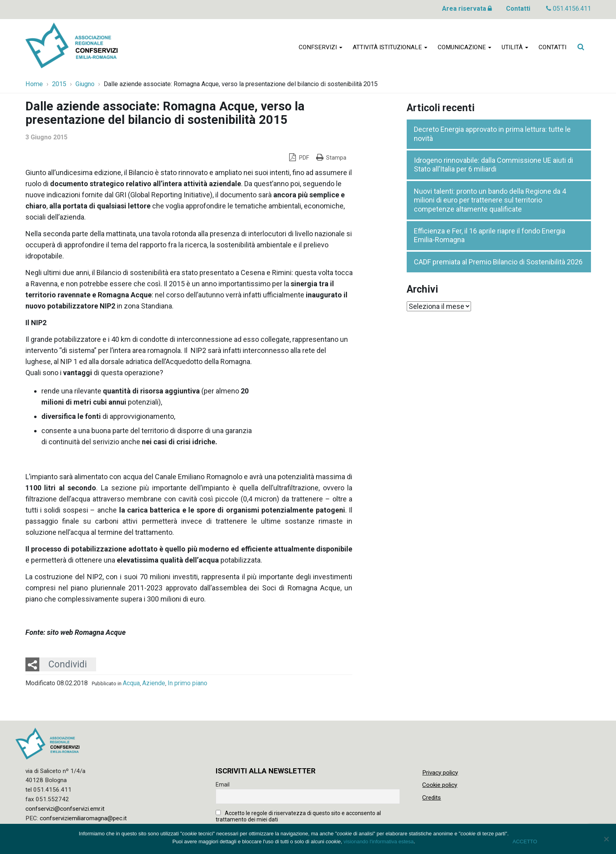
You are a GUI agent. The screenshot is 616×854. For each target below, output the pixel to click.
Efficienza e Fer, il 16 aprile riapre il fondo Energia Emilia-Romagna (490, 235)
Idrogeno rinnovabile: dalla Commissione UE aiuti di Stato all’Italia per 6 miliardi (493, 165)
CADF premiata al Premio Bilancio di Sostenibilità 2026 (498, 262)
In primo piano (187, 683)
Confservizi (321, 48)
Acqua (131, 683)
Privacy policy (440, 773)
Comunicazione (464, 48)
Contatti (518, 9)
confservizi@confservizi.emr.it (65, 809)
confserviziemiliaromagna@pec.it (83, 818)
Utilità (515, 48)
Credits (432, 798)
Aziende (154, 683)
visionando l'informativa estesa (379, 841)
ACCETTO (525, 841)
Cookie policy (440, 785)
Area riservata (467, 9)
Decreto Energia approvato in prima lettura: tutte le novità (492, 134)
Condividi (68, 664)
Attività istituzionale (390, 48)
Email (223, 785)
